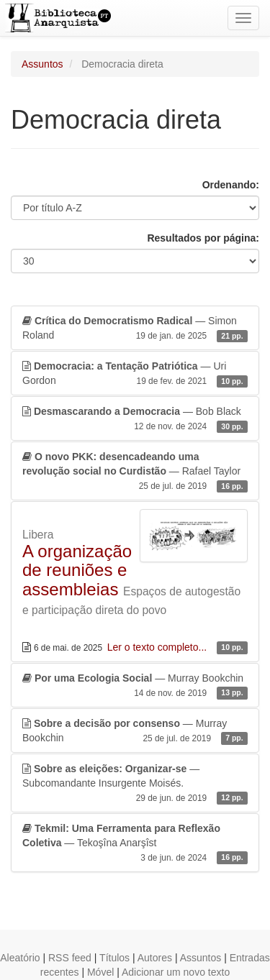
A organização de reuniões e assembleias (77, 570)
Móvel (100, 972)
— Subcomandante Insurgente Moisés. (135, 784)
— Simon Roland (135, 329)
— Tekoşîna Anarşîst (135, 843)
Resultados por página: (203, 238)
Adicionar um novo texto (176, 972)
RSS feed (70, 958)
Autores (155, 958)
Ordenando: (231, 185)
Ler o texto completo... (158, 647)
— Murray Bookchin (135, 686)
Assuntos (42, 64)
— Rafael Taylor (135, 472)
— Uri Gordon (135, 374)
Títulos (114, 958)
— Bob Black (135, 419)
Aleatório (20, 958)
